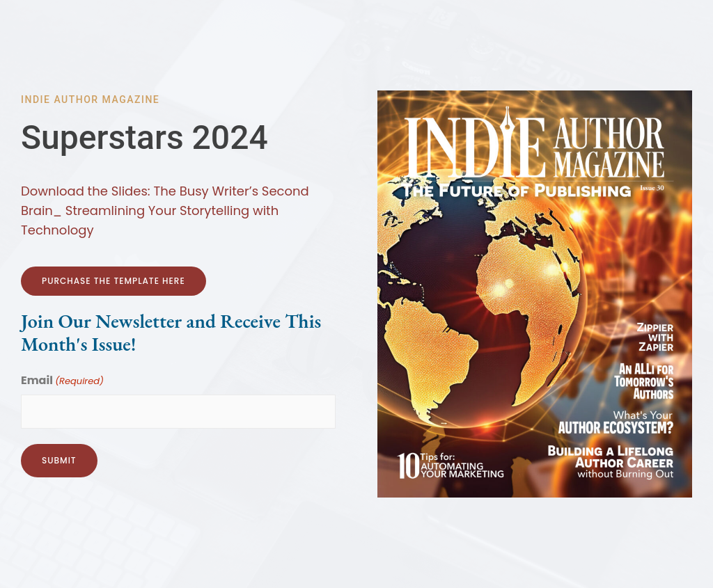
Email (62, 381)
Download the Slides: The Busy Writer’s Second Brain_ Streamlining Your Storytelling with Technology (165, 210)
